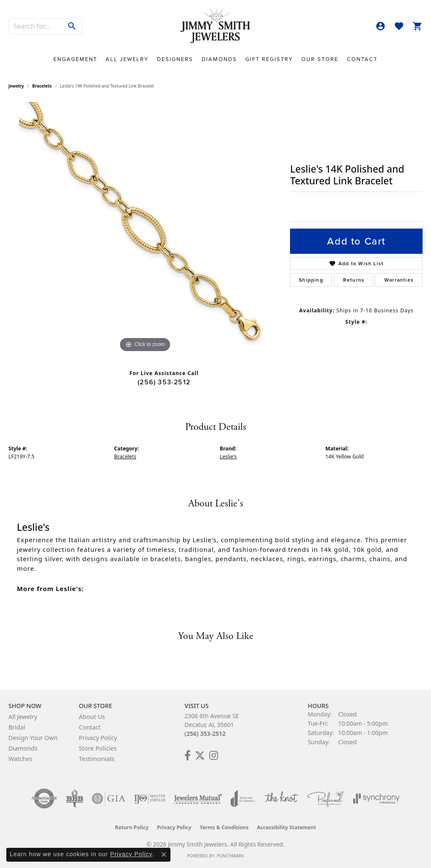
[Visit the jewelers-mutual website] (198, 799)
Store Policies (98, 748)
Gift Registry (269, 59)
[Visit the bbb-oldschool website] (74, 799)
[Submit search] (72, 26)
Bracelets (42, 86)
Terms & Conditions (224, 827)
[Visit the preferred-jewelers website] (326, 799)
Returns (354, 280)
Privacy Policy (98, 738)
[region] (145, 228)
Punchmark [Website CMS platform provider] (230, 856)
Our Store (320, 59)
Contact (362, 59)
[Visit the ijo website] (150, 799)
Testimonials (96, 759)
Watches (20, 759)
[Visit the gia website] (109, 799)
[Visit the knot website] (281, 799)
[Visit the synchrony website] (376, 799)
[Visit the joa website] (243, 799)
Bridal (17, 727)
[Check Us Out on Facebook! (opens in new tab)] (188, 756)
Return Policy (132, 827)
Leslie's (228, 457)
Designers (175, 59)
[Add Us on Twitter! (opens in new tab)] (200, 756)
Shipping (311, 280)
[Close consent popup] (164, 855)
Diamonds (219, 59)
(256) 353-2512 (164, 382)
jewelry (16, 86)
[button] (380, 26)
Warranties (399, 280)
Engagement (75, 59)
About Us (92, 717)
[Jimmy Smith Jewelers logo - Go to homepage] (215, 26)
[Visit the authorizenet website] (44, 799)
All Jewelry (127, 59)
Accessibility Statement (286, 827)
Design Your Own (33, 738)
